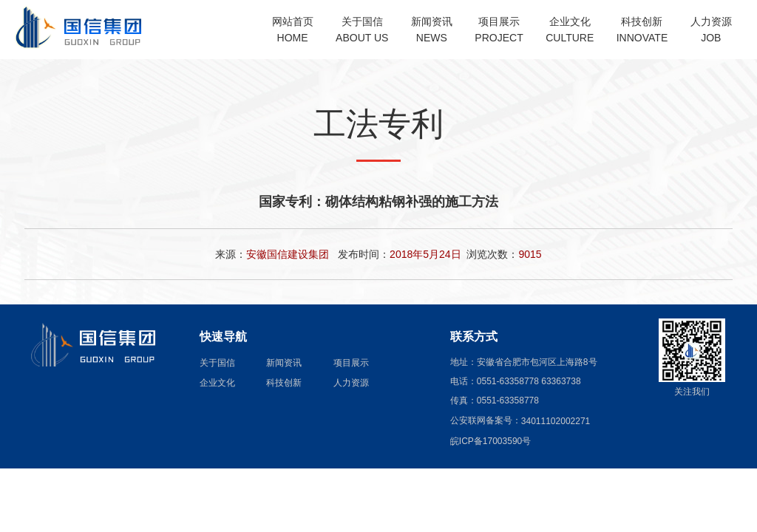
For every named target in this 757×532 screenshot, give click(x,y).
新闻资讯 (284, 362)
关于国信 (217, 362)
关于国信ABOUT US (362, 30)
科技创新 (284, 382)
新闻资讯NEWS (432, 30)
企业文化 (217, 382)
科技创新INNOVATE (642, 30)
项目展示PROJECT (499, 30)
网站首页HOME (293, 30)
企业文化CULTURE (570, 30)
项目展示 (351, 362)
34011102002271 (556, 420)
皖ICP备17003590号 (490, 440)
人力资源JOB (711, 30)
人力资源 (351, 382)
